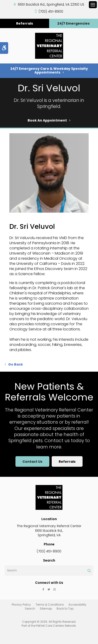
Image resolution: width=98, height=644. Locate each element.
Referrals (25, 23)
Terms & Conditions (50, 605)
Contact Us (32, 462)
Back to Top (65, 609)
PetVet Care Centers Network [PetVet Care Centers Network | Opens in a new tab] (56, 626)
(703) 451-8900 (51, 11)
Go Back (16, 364)
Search (30, 609)
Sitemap (46, 609)
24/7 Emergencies (73, 23)
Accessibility (77, 605)
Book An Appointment (47, 120)
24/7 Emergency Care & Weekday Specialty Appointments (49, 70)
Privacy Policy (21, 605)
